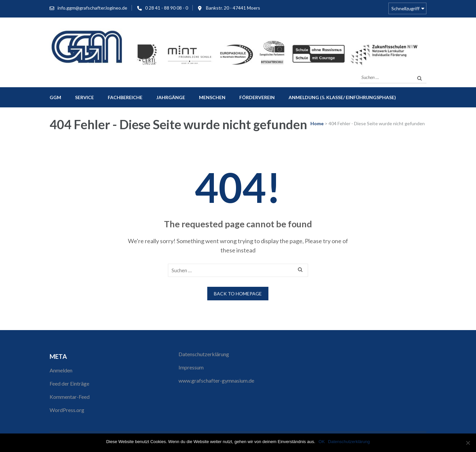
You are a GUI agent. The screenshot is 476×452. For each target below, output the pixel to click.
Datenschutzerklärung (204, 354)
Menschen (212, 97)
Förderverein (257, 97)
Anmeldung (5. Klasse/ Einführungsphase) (342, 97)
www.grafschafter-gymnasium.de (216, 380)
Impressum (191, 367)
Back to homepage (238, 294)
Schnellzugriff (405, 8)
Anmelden (61, 370)
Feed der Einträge (69, 383)
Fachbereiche (125, 97)
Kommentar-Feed (70, 397)
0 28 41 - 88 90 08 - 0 (167, 8)
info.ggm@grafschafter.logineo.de (92, 8)
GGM (55, 97)
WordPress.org (67, 410)
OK (322, 442)
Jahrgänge (171, 97)
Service (84, 97)
